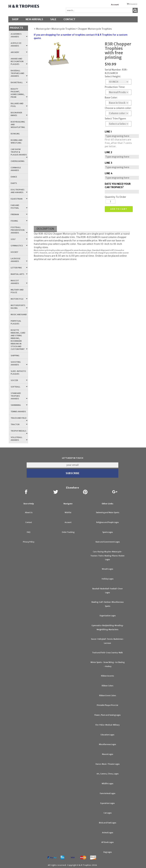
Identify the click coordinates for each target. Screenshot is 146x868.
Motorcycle (19, 299)
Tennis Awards (18, 412)
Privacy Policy (29, 542)
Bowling (15, 134)
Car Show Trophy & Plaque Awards (19, 153)
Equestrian (19, 199)
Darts (14, 183)
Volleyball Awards (19, 439)
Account (115, 5)
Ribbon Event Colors (108, 696)
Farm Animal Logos (108, 793)
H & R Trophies (24, 6)
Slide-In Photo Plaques (18, 373)
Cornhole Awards (16, 169)
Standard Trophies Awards (19, 396)
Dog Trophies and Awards (19, 191)
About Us (29, 513)
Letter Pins (19, 268)
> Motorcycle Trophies (62, 29)
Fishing (19, 221)
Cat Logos (108, 813)
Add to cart (119, 209)
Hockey (14, 252)
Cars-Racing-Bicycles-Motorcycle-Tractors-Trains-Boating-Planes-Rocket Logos (107, 556)
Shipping (15, 356)
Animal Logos (108, 833)
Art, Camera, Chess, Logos (108, 774)
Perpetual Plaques (16, 322)
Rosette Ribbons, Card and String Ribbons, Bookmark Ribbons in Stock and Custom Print (19, 340)
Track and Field (19, 419)
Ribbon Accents (107, 676)
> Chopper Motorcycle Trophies (94, 29)
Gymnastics (19, 246)
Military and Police (17, 291)
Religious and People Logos (107, 522)
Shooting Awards (19, 363)
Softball (19, 387)
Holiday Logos (108, 579)
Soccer (19, 380)
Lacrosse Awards (19, 260)
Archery (19, 52)
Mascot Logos (108, 754)
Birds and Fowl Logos (108, 823)
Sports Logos (108, 532)
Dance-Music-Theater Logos (108, 764)
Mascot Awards (19, 282)
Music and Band (19, 314)
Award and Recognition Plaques (19, 61)
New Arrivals (34, 19)
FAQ (29, 532)
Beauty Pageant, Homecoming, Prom (19, 93)
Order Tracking (68, 532)
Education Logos (107, 735)
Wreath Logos (107, 569)
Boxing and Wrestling (17, 141)
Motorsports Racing (19, 307)
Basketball (19, 82)
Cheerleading (18, 161)
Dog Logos (108, 852)
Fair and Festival (19, 207)
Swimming (19, 405)
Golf (19, 239)
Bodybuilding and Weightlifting (18, 125)
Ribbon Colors (107, 686)
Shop (15, 19)
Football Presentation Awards (19, 230)
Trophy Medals (19, 432)
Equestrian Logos (107, 803)
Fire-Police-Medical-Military (107, 725)
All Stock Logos (107, 842)
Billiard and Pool (19, 105)
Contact (69, 19)
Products (16, 28)
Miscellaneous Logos (107, 744)
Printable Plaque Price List (107, 705)
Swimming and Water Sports (108, 513)
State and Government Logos (108, 542)
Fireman (19, 214)
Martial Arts (19, 274)
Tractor (19, 424)
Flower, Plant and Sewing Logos (107, 715)
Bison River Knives (19, 114)
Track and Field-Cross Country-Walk (107, 653)
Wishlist (68, 513)
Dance (14, 177)
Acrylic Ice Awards (19, 44)
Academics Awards (19, 35)
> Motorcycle (42, 29)
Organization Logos (108, 616)
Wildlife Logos (107, 784)
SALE (53, 19)
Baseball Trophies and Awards (19, 73)
